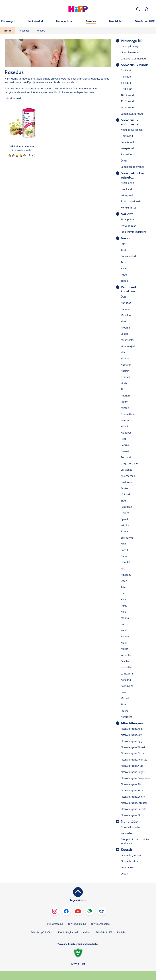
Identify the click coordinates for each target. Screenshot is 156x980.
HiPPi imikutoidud (77, 924)
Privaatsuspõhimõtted (42, 932)
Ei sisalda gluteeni (131, 855)
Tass (123, 262)
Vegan (124, 874)
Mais (124, 544)
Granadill (126, 377)
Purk (124, 244)
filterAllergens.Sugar (133, 772)
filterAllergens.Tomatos (134, 803)
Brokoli (125, 451)
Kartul (124, 550)
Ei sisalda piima (130, 861)
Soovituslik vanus (135, 65)
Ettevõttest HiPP (104, 932)
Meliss (124, 649)
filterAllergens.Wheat (133, 747)
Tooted (7, 31)
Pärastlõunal (128, 154)
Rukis (124, 606)
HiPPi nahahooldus (101, 924)
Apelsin (125, 371)
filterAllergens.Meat (132, 790)
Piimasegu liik (132, 41)
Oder (124, 581)
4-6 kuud (126, 77)
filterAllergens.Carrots (133, 809)
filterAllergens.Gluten (133, 753)
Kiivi (123, 352)
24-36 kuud (127, 107)
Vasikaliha (127, 667)
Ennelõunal (127, 142)
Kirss (124, 321)
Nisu (123, 612)
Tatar (124, 587)
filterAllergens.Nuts (132, 766)
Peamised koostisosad (130, 289)
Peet (123, 439)
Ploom (125, 402)
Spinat (124, 519)
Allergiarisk (127, 183)
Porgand (126, 457)
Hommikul (127, 136)
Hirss (124, 593)
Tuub (124, 250)
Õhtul (124, 161)
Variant (127, 214)
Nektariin (126, 365)
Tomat (124, 531)
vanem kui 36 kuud (132, 114)
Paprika (125, 445)
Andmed (87, 932)
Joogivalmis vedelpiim (133, 232)
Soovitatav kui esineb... (132, 175)
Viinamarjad (128, 346)
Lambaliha (127, 674)
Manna (125, 618)
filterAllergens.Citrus (133, 815)
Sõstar (125, 334)
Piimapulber (128, 219)
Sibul (124, 501)
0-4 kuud (126, 70)
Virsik (124, 383)
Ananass (126, 396)
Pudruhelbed (128, 256)
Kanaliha (126, 680)
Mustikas (126, 315)
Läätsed (125, 494)
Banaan (125, 309)
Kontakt (41, 31)
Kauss (124, 268)
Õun (123, 297)
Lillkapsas (126, 470)
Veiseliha (126, 655)
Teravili (125, 636)
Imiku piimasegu (131, 46)
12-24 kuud (127, 101)
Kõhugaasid (128, 195)
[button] (138, 9)
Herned (125, 513)
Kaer (124, 599)
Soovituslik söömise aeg (131, 122)
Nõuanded (24, 31)
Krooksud (126, 189)
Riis (123, 569)
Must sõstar (128, 340)
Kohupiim (126, 717)
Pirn (123, 389)
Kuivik (124, 630)
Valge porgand (129, 464)
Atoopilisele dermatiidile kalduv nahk (135, 841)
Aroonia (125, 328)
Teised (124, 281)
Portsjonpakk (128, 226)
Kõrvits (125, 525)
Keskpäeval (127, 148)
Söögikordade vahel (132, 167)
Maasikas (126, 433)
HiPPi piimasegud (54, 924)
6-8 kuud (126, 83)
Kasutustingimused (68, 932)
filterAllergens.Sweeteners (136, 778)
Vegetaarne (127, 867)
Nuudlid (125, 562)
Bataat (125, 556)
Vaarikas (126, 420)
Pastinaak (126, 507)
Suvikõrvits (127, 538)
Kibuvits (125, 426)
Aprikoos (126, 303)
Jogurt (124, 711)
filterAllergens (132, 723)
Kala (123, 692)
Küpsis (125, 624)
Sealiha (125, 661)
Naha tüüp (129, 822)
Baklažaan (127, 482)
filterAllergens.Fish (132, 784)
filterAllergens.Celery (133, 797)
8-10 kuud (127, 89)
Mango (125, 358)
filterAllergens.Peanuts (134, 760)
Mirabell (126, 408)
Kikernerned (128, 476)
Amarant (126, 575)
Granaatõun (128, 414)
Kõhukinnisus (129, 208)
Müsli (124, 643)
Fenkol (125, 488)
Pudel (124, 275)
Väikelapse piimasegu (133, 59)
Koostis (127, 850)
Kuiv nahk (127, 833)
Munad (125, 698)
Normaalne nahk (131, 827)
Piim (123, 704)
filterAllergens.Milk (132, 729)
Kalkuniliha (127, 686)
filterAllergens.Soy (131, 735)
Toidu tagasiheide (131, 201)
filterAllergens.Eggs (132, 741)
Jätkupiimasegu (130, 52)
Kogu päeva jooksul (132, 130)
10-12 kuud (127, 95)
